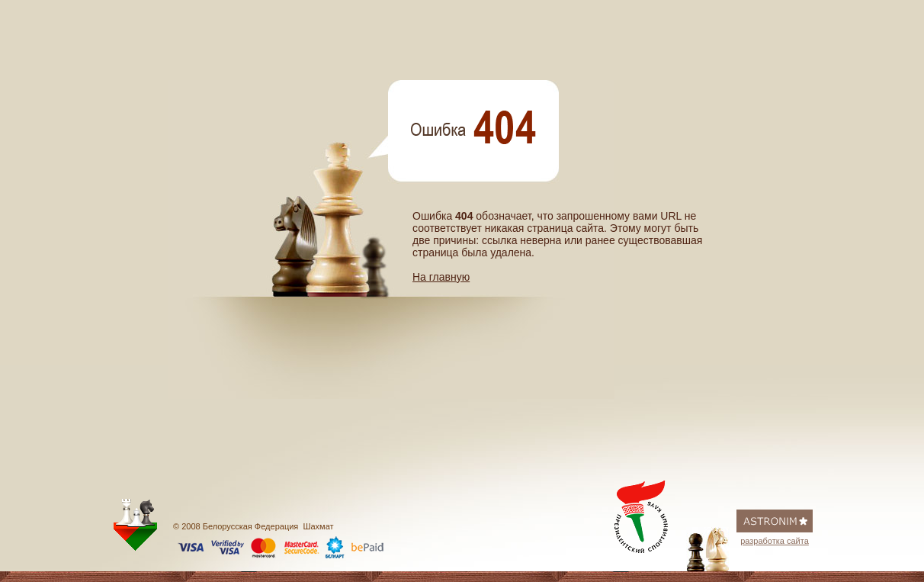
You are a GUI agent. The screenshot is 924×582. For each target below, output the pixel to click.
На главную (441, 277)
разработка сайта (775, 541)
